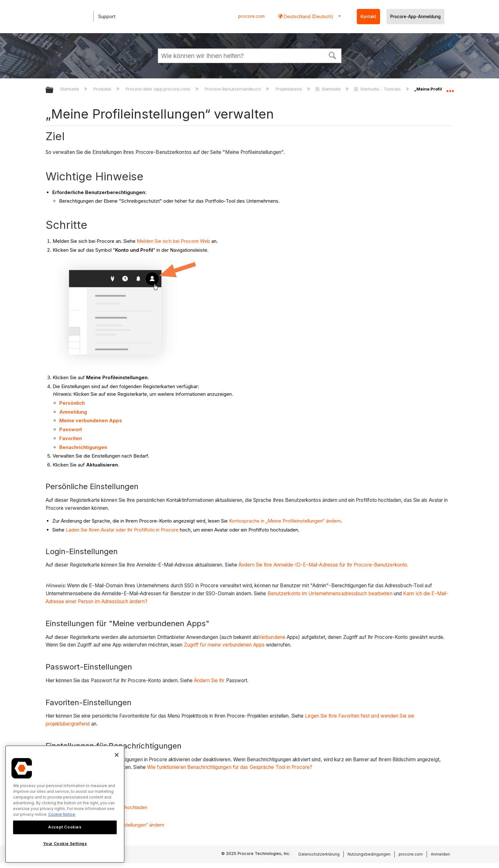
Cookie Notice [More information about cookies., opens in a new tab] (62, 814)
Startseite (70, 89)
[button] (332, 55)
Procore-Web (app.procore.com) (159, 89)
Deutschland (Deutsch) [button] (308, 16)
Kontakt (368, 17)
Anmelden (440, 854)
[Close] (117, 755)
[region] (65, 804)
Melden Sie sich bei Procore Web (173, 241)
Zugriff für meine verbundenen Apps (224, 645)
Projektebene (289, 89)
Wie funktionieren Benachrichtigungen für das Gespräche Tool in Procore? (230, 767)
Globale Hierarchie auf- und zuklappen (54, 90)
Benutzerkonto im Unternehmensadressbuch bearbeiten (330, 593)
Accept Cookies (65, 827)
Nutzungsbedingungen (369, 854)
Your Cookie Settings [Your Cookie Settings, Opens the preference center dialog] (65, 844)
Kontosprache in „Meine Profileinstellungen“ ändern (285, 521)
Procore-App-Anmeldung (415, 17)
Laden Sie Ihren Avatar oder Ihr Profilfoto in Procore (122, 530)
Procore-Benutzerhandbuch (233, 89)
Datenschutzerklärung (319, 854)
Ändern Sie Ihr (209, 680)
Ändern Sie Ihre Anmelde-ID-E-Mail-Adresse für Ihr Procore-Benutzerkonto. (323, 565)
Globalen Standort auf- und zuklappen (450, 88)
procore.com (251, 16)
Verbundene (272, 637)
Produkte (103, 89)
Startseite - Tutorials (378, 89)
